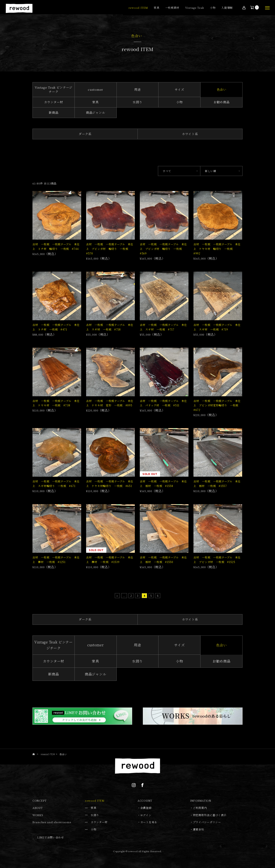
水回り (137, 102)
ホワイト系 (190, 134)
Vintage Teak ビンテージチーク (54, 89)
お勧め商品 (222, 102)
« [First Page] (117, 596)
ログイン (146, 815)
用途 (137, 89)
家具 (157, 8)
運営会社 (199, 829)
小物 (213, 8)
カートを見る (149, 822)
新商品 (53, 113)
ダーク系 (85, 134)
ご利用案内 (200, 808)
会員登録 (146, 808)
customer (95, 89)
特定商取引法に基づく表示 (210, 815)
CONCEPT (40, 801)
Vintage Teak (195, 8)
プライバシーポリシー (207, 822)
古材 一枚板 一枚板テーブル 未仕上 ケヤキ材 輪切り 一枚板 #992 (217, 249)
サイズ (179, 89)
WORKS (38, 815)
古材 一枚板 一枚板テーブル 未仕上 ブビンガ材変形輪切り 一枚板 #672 (217, 405)
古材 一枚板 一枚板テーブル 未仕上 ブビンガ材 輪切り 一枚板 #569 (163, 249)
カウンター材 (54, 102)
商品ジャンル (95, 113)
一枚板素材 (172, 8)
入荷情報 (227, 8)
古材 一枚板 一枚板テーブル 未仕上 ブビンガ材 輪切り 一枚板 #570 (110, 249)
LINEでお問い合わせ (51, 837)
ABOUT (38, 808)
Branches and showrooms (52, 822)
